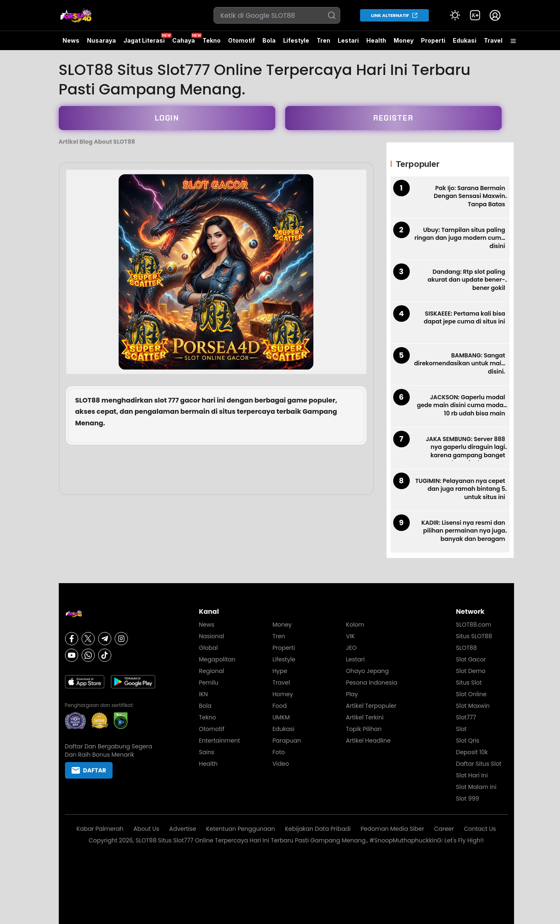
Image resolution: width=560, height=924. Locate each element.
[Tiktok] (105, 655)
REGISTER (393, 118)
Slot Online (471, 694)
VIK (350, 636)
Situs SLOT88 (474, 636)
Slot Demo (471, 671)
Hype (280, 671)
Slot (461, 729)
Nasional (212, 636)
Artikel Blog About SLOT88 (97, 142)
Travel (493, 40)
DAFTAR (89, 770)
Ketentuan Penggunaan (241, 829)
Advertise (183, 829)
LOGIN (167, 118)
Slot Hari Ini (472, 775)
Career (444, 829)
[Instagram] (121, 639)
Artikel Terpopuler (371, 706)
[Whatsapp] (88, 655)
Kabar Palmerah (100, 829)
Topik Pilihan (364, 729)
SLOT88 (88, 400)
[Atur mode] (455, 15)
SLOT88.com (474, 625)
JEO (351, 648)
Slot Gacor (471, 659)
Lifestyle (296, 40)
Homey (283, 694)
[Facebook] (72, 639)
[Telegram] (105, 639)
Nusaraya (101, 40)
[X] (88, 639)
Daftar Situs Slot (479, 764)
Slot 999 (468, 799)
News (71, 40)
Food (279, 706)
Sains (207, 752)
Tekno (212, 40)
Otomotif (242, 40)
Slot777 (466, 717)
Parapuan (287, 741)
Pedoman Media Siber (392, 829)
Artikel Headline (368, 741)
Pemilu (209, 683)
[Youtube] (72, 655)
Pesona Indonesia (372, 683)
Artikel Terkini (365, 717)
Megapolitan (218, 659)
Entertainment (220, 741)
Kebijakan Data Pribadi (318, 829)
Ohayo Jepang (367, 671)
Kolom (355, 625)
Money (404, 40)
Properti (433, 40)
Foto (279, 752)
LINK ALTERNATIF (390, 15)
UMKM (281, 717)
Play (352, 694)
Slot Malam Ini (476, 787)
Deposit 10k (472, 752)
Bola (269, 40)
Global (209, 648)
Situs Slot (469, 683)
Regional (212, 671)
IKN (204, 694)
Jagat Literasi (144, 40)
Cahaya (184, 40)
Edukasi (465, 40)
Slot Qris (468, 741)
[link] (475, 15)
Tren (323, 40)
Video (281, 764)
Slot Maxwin (473, 706)
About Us (146, 829)
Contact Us (480, 829)
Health (376, 40)
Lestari (348, 43)
